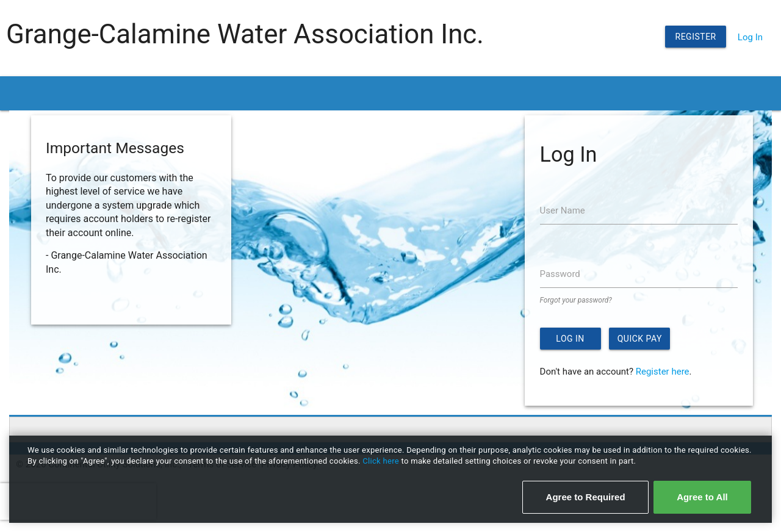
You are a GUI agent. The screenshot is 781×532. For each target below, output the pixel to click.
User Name (563, 210)
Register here (663, 372)
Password (560, 274)
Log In (750, 37)
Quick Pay (640, 339)
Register (696, 37)
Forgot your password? (576, 300)
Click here (382, 461)
